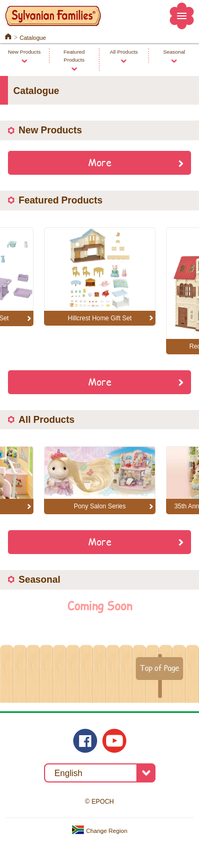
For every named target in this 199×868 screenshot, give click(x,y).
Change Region (99, 831)
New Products (24, 52)
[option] (100, 277)
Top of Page (159, 668)
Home (8, 36)
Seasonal (174, 52)
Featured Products (74, 56)
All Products (124, 52)
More (100, 162)
